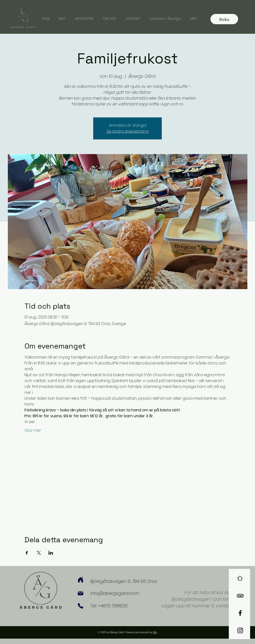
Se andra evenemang (128, 131)
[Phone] (81, 606)
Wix (155, 632)
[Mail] (81, 593)
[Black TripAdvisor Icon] (240, 596)
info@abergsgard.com (115, 593)
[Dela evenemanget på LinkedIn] (51, 553)
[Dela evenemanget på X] (39, 553)
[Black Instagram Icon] (240, 630)
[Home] (240, 578)
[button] (193, 19)
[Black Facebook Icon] (240, 613)
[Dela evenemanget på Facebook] (27, 553)
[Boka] (224, 19)
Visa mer (33, 430)
